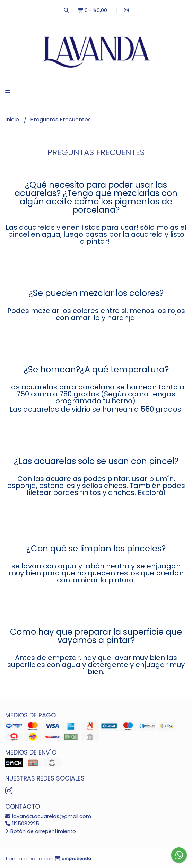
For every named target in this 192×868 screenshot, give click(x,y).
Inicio (13, 120)
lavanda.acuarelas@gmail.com (48, 816)
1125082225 (22, 824)
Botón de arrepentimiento (41, 831)
